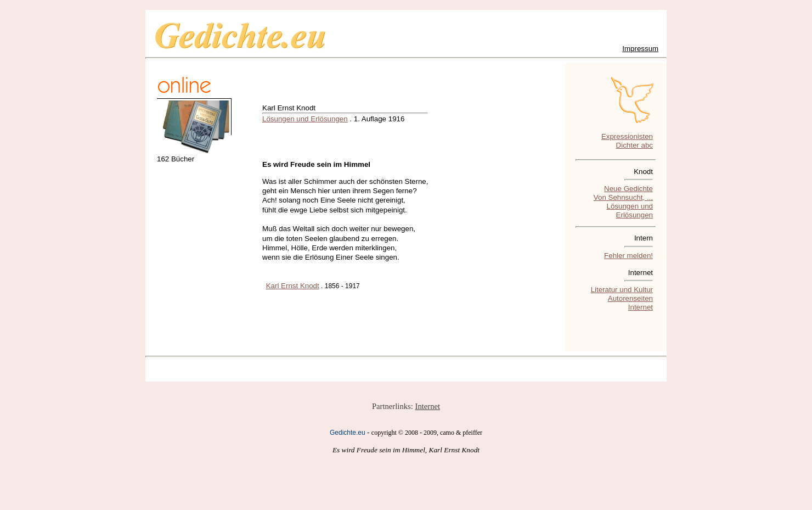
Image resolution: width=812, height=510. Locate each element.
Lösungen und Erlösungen (305, 119)
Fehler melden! (628, 256)
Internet (641, 307)
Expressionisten (627, 136)
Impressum (640, 49)
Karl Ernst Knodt (293, 286)
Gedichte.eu (348, 433)
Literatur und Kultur (622, 290)
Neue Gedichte (628, 189)
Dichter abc (635, 145)
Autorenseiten (630, 298)
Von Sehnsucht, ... (623, 197)
